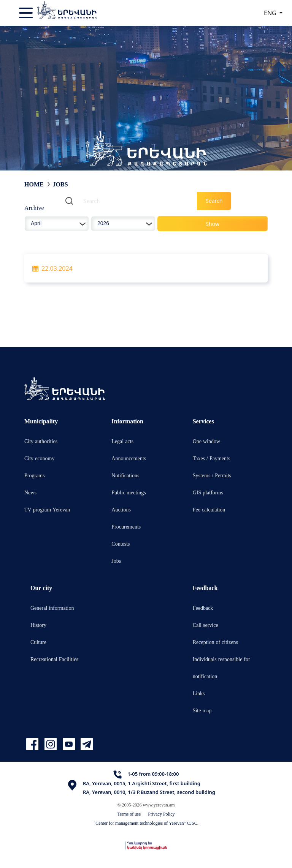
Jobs (60, 184)
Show (213, 224)
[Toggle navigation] (27, 13)
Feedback (203, 608)
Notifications (125, 475)
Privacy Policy (161, 814)
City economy (39, 458)
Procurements (126, 526)
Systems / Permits (212, 475)
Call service (206, 625)
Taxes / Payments (212, 458)
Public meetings (129, 492)
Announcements (129, 458)
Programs (35, 475)
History (38, 625)
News (30, 492)
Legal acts (122, 441)
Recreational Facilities (54, 659)
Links (199, 693)
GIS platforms (208, 492)
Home (34, 184)
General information (52, 608)
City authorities (41, 441)
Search (214, 201)
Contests (121, 544)
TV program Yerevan (47, 509)
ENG (271, 13)
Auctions (121, 509)
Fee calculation (209, 509)
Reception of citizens (215, 642)
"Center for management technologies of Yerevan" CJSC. (146, 823)
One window (206, 441)
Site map (202, 710)
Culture (38, 642)
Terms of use (129, 814)
